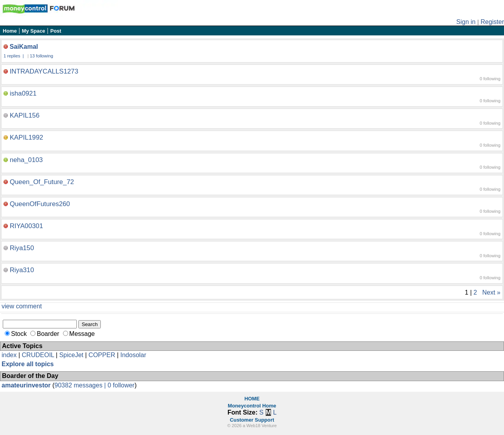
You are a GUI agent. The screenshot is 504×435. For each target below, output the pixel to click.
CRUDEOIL (38, 355)
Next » (491, 292)
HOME (252, 399)
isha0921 (23, 93)
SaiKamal (24, 47)
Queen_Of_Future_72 (42, 182)
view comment (22, 306)
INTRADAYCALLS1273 (44, 71)
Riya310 (22, 270)
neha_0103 (26, 160)
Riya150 (22, 248)
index (9, 355)
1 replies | (14, 56)
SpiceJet (71, 355)
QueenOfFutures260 (40, 204)
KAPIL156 (25, 115)
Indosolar (133, 355)
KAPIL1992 (27, 137)
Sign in (466, 22)
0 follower (121, 385)
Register (492, 22)
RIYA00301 (27, 226)
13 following (42, 56)
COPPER (102, 355)
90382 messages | (81, 385)
